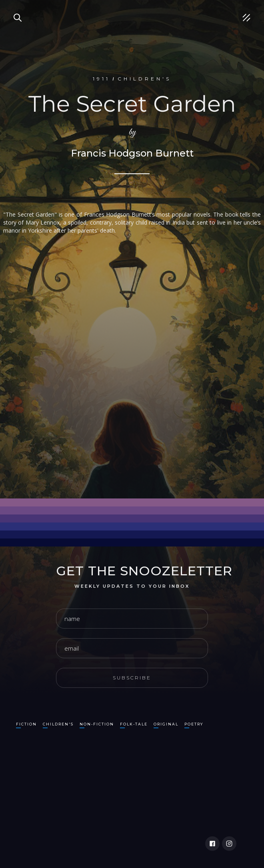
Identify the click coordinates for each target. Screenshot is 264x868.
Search (14, 8)
